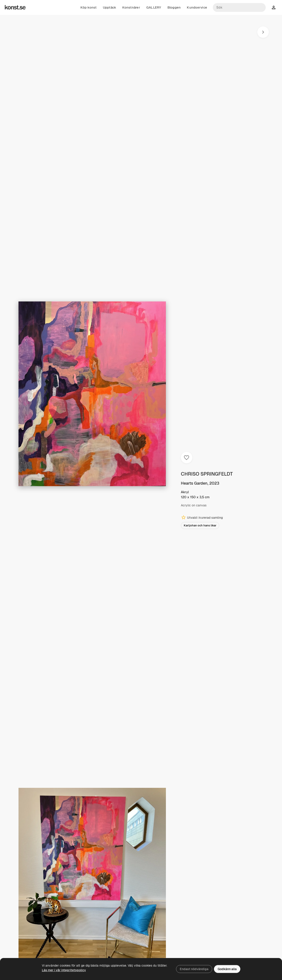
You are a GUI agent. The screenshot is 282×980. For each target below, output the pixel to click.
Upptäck (110, 7)
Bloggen (174, 7)
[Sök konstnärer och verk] (239, 7)
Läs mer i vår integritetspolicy (64, 970)
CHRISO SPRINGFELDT (207, 474)
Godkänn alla (227, 969)
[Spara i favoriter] (187, 458)
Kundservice (197, 7)
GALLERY (154, 7)
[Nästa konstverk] (263, 32)
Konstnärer (131, 7)
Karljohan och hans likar (200, 525)
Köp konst (88, 7)
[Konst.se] (15, 7)
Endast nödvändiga (194, 969)
